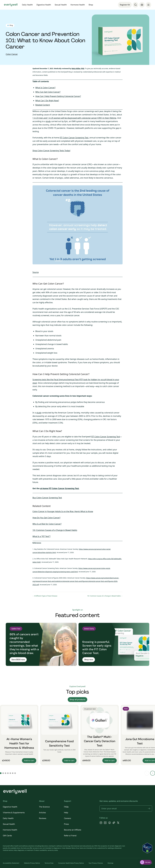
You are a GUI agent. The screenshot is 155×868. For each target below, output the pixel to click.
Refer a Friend (70, 836)
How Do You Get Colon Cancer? (46, 518)
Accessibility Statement (11, 863)
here (18, 848)
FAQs (66, 807)
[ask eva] (146, 862)
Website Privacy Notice (32, 863)
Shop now (89, 660)
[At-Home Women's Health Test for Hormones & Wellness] (19, 735)
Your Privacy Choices (96, 863)
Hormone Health (78, 5)
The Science (44, 807)
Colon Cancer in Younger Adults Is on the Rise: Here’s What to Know (63, 511)
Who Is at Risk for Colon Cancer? (47, 524)
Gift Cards (7, 836)
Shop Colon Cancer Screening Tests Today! (51, 151)
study (48, 121)
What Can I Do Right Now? (47, 101)
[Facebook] (110, 823)
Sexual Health (61, 5)
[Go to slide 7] (15, 773)
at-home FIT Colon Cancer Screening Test (59, 488)
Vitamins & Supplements (14, 813)
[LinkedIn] (105, 823)
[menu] (148, 5)
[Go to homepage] (11, 5)
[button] (149, 809)
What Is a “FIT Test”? (42, 536)
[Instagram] (101, 823)
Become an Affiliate (73, 830)
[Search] (135, 5)
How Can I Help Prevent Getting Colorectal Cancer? (58, 96)
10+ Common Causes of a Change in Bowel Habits (55, 530)
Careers (68, 818)
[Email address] (126, 809)
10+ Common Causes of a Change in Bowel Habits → (105, 596)
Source (36, 272)
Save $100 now (18, 660)
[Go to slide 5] (10, 773)
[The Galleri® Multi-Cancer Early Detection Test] (100, 735)
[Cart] (142, 5)
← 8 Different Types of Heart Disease (45, 596)
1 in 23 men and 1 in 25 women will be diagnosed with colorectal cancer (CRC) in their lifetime (74, 118)
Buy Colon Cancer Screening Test (47, 498)
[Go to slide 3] (6, 773)
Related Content (43, 105)
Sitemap (110, 863)
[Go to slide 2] (3, 773)
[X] (118, 823)
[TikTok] (114, 823)
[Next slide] (153, 773)
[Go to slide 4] (8, 773)
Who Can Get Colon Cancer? (48, 92)
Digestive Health (44, 5)
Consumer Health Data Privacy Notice (71, 863)
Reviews (43, 818)
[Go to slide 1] (1, 773)
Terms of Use (49, 863)
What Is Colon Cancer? (45, 88)
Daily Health (27, 5)
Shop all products (77, 699)
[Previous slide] (147, 773)
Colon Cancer (12, 54)
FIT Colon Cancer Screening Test (74, 138)
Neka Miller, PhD (78, 68)
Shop (91, 5)
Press (66, 824)
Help (66, 813)
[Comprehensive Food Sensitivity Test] (59, 735)
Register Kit (125, 5)
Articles (42, 813)
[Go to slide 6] (13, 773)
